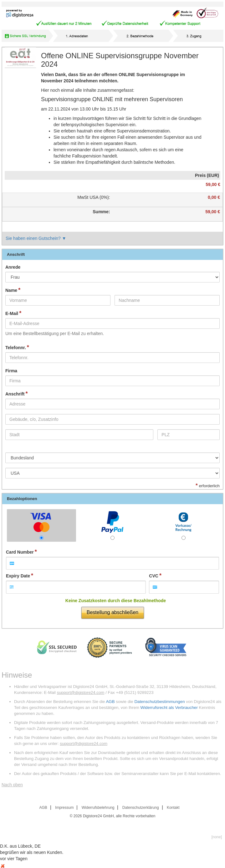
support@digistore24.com (81, 692)
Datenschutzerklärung (141, 808)
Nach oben (12, 785)
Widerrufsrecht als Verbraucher (169, 708)
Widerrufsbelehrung (98, 808)
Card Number (20, 552)
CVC (154, 576)
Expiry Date (18, 576)
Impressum (64, 808)
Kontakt (173, 808)
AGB (110, 702)
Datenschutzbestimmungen (159, 702)
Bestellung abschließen (112, 612)
